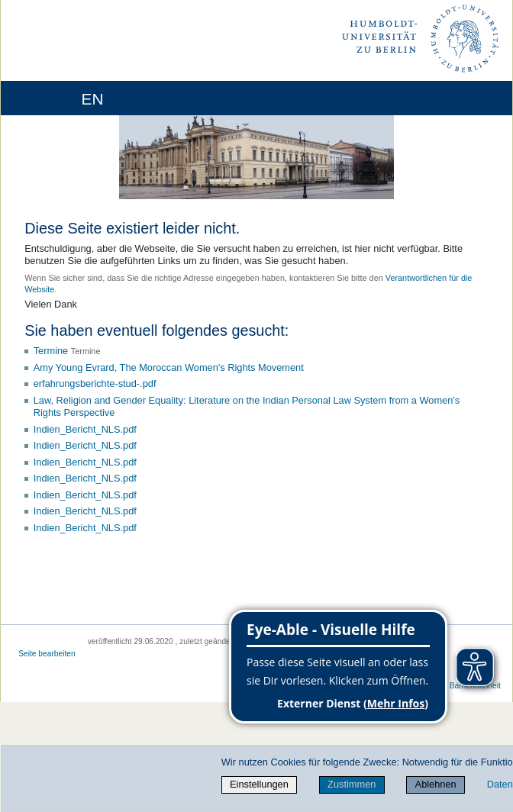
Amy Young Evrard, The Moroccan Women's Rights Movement (169, 367)
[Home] (55, 98)
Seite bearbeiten (47, 654)
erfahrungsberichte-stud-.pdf (95, 383)
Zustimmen (352, 784)
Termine (51, 351)
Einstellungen (259, 784)
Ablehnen (436, 784)
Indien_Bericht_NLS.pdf (85, 429)
